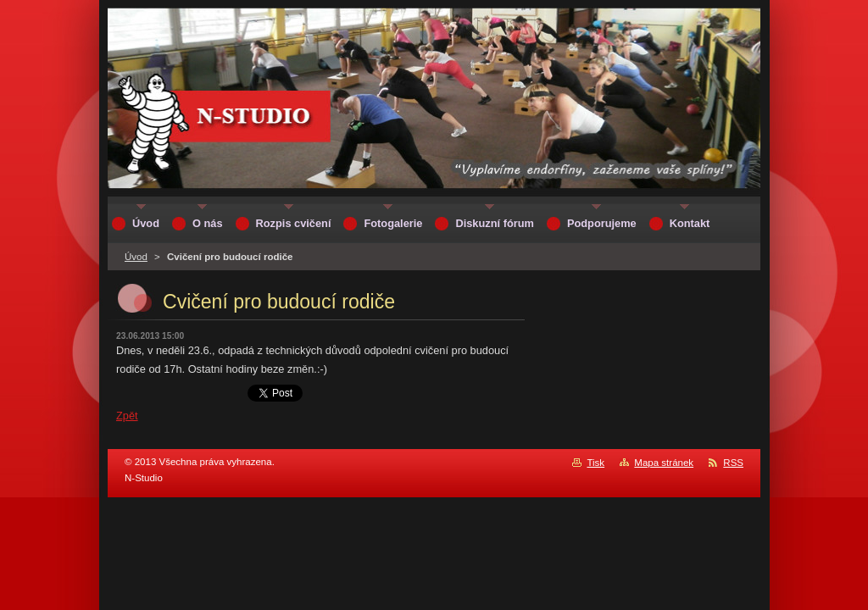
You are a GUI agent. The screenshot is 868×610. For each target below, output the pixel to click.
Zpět (127, 416)
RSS (733, 463)
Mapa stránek (664, 463)
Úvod (136, 257)
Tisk (595, 463)
